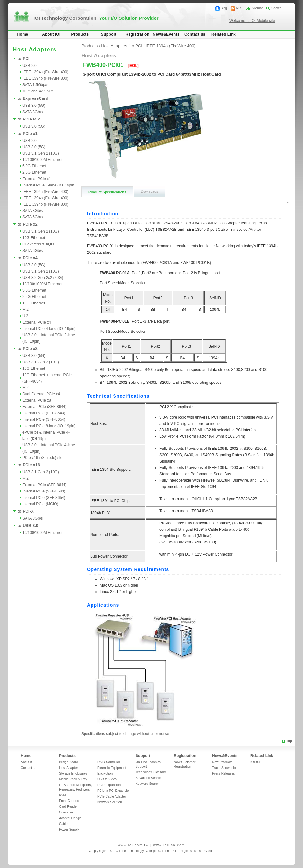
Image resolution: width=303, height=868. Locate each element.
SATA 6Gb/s (33, 217)
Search (277, 8)
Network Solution (110, 802)
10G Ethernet (34, 238)
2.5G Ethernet (34, 172)
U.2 (25, 316)
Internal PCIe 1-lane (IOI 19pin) (49, 185)
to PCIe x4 (28, 258)
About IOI (51, 34)
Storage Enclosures (73, 773)
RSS (239, 8)
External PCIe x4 (37, 322)
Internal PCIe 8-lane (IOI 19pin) (49, 426)
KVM (63, 795)
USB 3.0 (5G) (34, 106)
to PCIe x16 (29, 465)
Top (289, 741)
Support (109, 34)
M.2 (26, 310)
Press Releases (223, 773)
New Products (222, 762)
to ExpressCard (33, 98)
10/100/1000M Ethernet (42, 160)
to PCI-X (26, 511)
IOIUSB (256, 762)
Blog (224, 8)
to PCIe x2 (28, 224)
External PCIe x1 (37, 179)
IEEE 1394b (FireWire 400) (45, 198)
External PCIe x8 (37, 400)
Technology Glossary (151, 772)
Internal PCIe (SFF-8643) (44, 413)
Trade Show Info (224, 768)
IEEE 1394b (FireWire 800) (45, 78)
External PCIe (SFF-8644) (44, 407)
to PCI (24, 58)
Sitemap (258, 8)
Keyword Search (148, 784)
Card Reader (68, 807)
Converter (66, 812)
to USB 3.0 (28, 525)
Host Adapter (68, 768)
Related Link (224, 34)
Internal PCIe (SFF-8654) (44, 419)
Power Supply (69, 830)
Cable (63, 824)
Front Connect (69, 801)
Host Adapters (114, 46)
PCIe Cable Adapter (112, 796)
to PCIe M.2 (29, 119)
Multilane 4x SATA (38, 91)
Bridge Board (68, 762)
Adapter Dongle (70, 818)
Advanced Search (148, 778)
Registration (138, 34)
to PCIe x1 (28, 133)
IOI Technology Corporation (96, 18)
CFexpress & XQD (38, 244)
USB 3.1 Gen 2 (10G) (41, 153)
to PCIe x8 (28, 349)
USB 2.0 (30, 66)
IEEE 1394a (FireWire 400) (45, 72)
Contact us (195, 34)
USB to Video (107, 779)
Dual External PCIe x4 (41, 394)
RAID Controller (109, 762)
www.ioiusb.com (169, 845)
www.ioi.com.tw (133, 845)
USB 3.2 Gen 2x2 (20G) (43, 278)
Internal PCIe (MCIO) (40, 504)
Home (23, 34)
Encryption (105, 773)
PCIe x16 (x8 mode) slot (43, 458)
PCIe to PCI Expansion (114, 791)
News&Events (166, 34)
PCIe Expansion (109, 785)
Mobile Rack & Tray (73, 779)
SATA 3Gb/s (33, 112)
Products (80, 34)
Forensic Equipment (112, 768)
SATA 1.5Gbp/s (35, 85)
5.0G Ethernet (34, 166)
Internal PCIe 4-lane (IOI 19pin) (49, 329)
